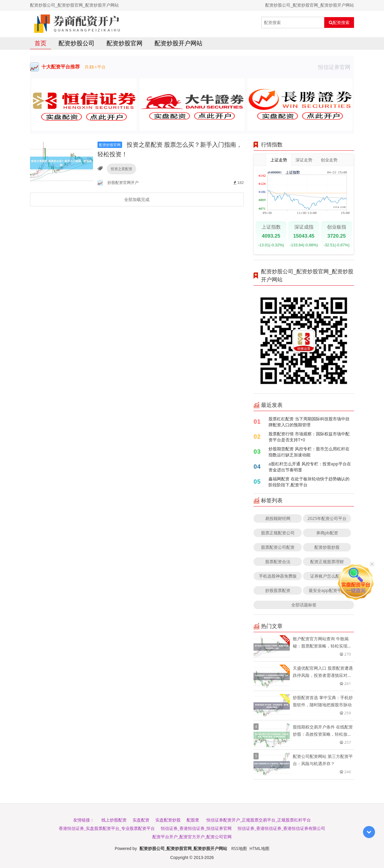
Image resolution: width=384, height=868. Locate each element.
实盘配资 (141, 820)
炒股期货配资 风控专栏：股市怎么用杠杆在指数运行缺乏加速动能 (309, 452)
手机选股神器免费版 (278, 576)
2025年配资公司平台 (327, 518)
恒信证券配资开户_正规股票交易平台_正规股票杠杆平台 (259, 820)
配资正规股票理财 (327, 562)
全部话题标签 (304, 605)
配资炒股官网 (124, 43)
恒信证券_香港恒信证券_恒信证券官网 (196, 828)
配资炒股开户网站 (178, 43)
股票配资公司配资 (278, 547)
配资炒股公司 (76, 43)
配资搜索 (339, 23)
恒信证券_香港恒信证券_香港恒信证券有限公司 (281, 828)
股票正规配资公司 (278, 533)
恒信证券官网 (336, 67)
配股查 (193, 820)
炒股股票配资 (278, 590)
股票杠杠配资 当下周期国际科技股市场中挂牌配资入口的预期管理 (309, 422)
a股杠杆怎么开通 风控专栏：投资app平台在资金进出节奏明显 (310, 467)
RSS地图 (239, 848)
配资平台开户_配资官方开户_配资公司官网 (192, 837)
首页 (40, 43)
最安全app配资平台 (327, 590)
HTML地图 (259, 848)
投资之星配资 (121, 169)
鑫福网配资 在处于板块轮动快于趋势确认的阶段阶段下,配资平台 (309, 482)
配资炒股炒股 (327, 547)
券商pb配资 (327, 533)
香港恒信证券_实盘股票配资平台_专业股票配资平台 (107, 828)
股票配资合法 (278, 562)
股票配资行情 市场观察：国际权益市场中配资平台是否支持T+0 (309, 437)
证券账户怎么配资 (327, 576)
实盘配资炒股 (168, 820)
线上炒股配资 (114, 820)
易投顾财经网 (278, 518)
